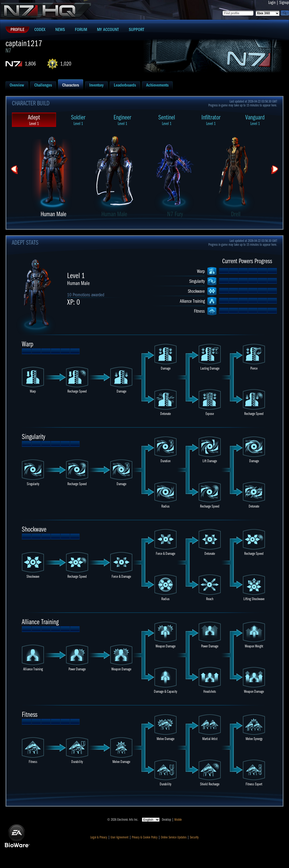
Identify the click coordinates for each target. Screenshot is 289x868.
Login (272, 2)
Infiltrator (211, 120)
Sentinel (167, 120)
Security (194, 837)
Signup (284, 2)
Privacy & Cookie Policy (145, 837)
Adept (34, 120)
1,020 (66, 64)
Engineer (122, 120)
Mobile (178, 820)
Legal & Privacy (99, 837)
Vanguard (255, 120)
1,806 (30, 64)
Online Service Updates (174, 837)
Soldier (78, 120)
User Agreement (119, 837)
